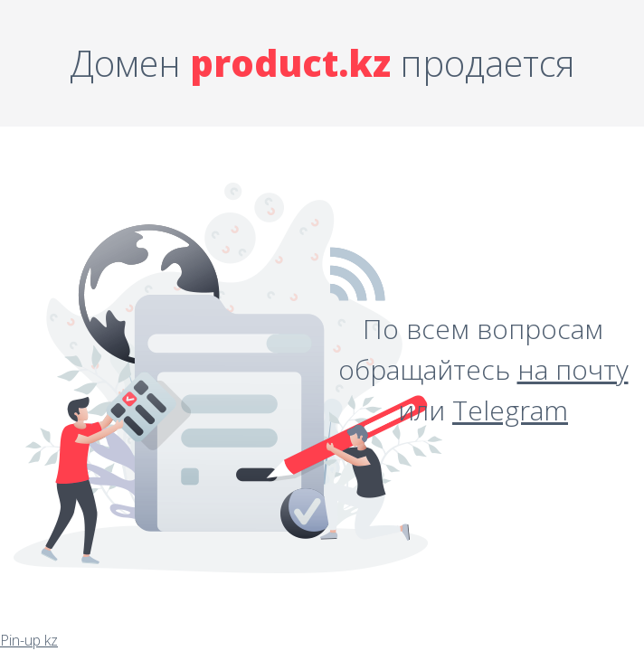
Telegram (510, 410)
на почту (573, 369)
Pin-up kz (29, 640)
